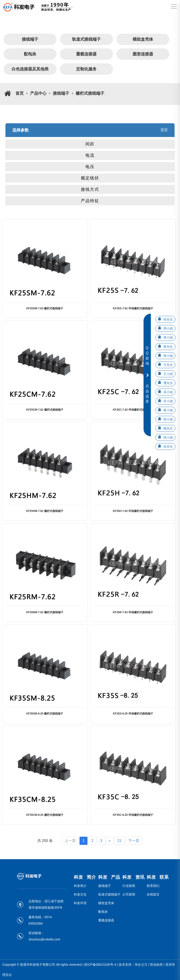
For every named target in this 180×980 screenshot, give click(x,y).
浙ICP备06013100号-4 (100, 965)
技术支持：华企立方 (133, 965)
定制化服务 (86, 69)
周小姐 (168, 328)
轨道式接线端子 (86, 39)
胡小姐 (168, 419)
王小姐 (168, 374)
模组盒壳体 (143, 39)
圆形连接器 (143, 54)
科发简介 (80, 886)
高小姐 (168, 392)
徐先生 (168, 319)
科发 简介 (85, 877)
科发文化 (80, 894)
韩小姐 (168, 437)
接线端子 (30, 39)
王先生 (168, 365)
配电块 (30, 54)
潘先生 (168, 383)
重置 (164, 130)
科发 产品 (109, 877)
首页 (20, 93)
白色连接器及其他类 (30, 69)
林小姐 (168, 356)
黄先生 (168, 347)
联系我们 (153, 886)
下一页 (134, 841)
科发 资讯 (133, 877)
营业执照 (156, 965)
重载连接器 (86, 54)
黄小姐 (168, 410)
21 (119, 841)
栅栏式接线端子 (90, 93)
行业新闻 (129, 886)
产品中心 (38, 93)
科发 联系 (158, 877)
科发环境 (80, 903)
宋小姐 (168, 401)
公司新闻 (129, 894)
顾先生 (168, 428)
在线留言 (153, 894)
